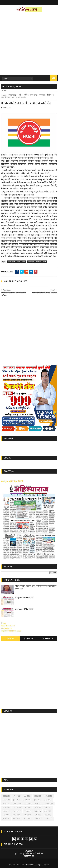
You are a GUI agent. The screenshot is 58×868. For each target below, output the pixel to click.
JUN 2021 (6, 819)
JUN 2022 (17, 800)
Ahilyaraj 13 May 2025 (24, 609)
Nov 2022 (39, 819)
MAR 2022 (39, 804)
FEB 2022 (38, 796)
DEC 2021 (6, 796)
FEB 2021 (38, 815)
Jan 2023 (38, 808)
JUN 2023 (38, 800)
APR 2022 (49, 804)
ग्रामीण (25, 95)
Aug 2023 (28, 804)
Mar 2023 (27, 796)
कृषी (20, 95)
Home (3, 95)
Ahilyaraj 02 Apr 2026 (12, 481)
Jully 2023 (27, 800)
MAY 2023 (48, 796)
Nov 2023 (6, 808)
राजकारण (42, 95)
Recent (10, 639)
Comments (48, 639)
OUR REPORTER (8, 626)
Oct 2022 (6, 815)
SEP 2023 (28, 808)
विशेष (49, 95)
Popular (29, 639)
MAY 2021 (28, 819)
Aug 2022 (6, 811)
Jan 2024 (38, 811)
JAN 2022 (17, 796)
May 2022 (48, 808)
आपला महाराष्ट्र (12, 95)
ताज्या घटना (33, 95)
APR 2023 (48, 800)
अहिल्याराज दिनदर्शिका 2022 (11, 631)
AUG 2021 (17, 815)
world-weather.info (29, 445)
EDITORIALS (6, 628)
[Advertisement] (29, 44)
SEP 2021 (49, 819)
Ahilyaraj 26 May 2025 (24, 598)
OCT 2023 (17, 808)
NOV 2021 (7, 804)
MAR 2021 (17, 819)
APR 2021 (28, 815)
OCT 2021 (17, 811)
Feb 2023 (6, 800)
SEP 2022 (28, 811)
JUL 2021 (48, 815)
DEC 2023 (48, 811)
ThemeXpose (30, 865)
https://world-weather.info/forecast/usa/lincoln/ (29, 447)
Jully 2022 (17, 804)
